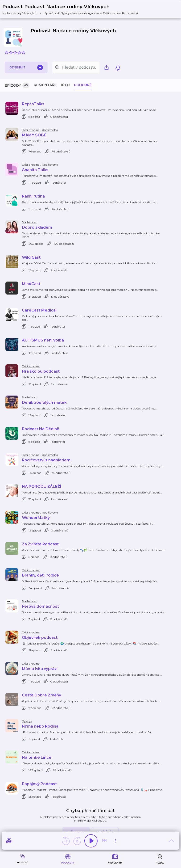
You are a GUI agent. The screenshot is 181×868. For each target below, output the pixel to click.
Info (65, 85)
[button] (73, 9)
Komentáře (45, 85)
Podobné (83, 85)
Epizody (17, 86)
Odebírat (26, 67)
